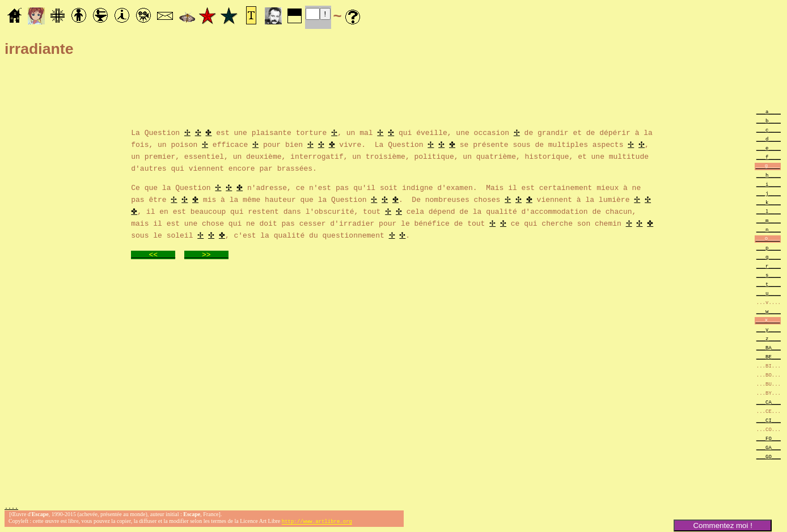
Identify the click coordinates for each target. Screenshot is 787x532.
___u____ (769, 293)
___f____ (769, 157)
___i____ (769, 184)
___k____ (769, 202)
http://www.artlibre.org (317, 523)
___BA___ (769, 347)
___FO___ (769, 438)
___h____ (769, 175)
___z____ (769, 338)
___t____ (769, 284)
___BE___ (769, 356)
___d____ (769, 139)
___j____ (769, 193)
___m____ (769, 220)
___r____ (769, 266)
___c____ (769, 130)
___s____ (769, 275)
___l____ (769, 211)
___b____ (769, 121)
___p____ (769, 248)
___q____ (769, 257)
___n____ (769, 229)
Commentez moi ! (722, 525)
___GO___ (769, 456)
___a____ (769, 111)
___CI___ (769, 420)
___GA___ (769, 447)
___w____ (769, 311)
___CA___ (769, 402)
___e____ (769, 148)
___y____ (769, 329)
